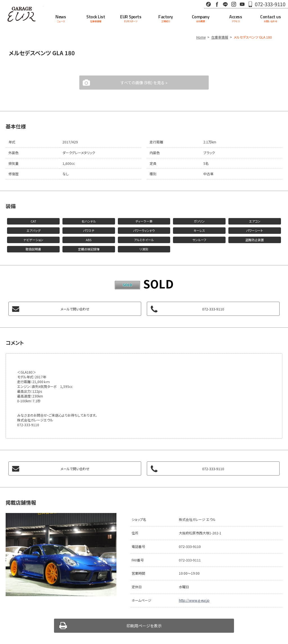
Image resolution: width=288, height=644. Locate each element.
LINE (225, 4)
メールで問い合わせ (75, 309)
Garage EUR (22, 14)
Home (201, 37)
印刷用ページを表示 (144, 626)
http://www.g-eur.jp (194, 600)
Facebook (217, 4)
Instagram (234, 4)
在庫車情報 (220, 37)
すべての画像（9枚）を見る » (144, 83)
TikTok (208, 4)
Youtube (242, 4)
